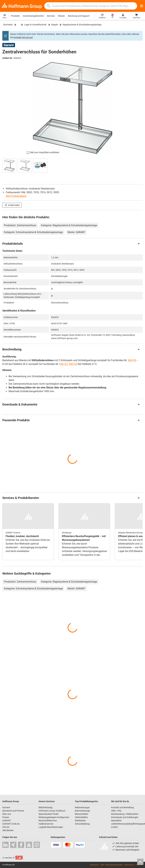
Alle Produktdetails (16, 196)
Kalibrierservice (46, 824)
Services (51, 16)
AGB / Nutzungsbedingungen (112, 865)
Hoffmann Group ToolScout (52, 811)
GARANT (7, 821)
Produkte (15, 16)
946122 (63, 364)
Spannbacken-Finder (49, 814)
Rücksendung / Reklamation (125, 814)
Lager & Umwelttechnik (35, 25)
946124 (73, 364)
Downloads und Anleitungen (125, 817)
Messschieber (81, 814)
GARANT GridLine (11, 824)
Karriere (6, 807)
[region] (72, 165)
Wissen (61, 16)
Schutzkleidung (82, 824)
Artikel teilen (12, 205)
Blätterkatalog (46, 807)
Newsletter (116, 821)
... (18, 25)
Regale (55, 25)
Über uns (7, 814)
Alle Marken (8, 830)
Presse (6, 817)
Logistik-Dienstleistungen (51, 827)
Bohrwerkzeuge (82, 811)
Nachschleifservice (48, 821)
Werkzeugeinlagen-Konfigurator (54, 817)
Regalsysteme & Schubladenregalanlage (82, 25)
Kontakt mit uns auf (23, 37)
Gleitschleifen (81, 817)
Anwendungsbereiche (33, 16)
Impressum (94, 865)
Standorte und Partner (13, 811)
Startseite (8, 25)
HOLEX (6, 827)
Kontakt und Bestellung (122, 807)
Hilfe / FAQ (116, 811)
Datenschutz (129, 865)
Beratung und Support (79, 16)
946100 (132, 360)
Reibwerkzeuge (82, 807)
